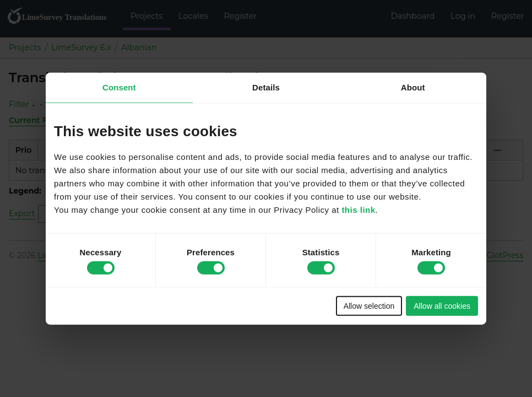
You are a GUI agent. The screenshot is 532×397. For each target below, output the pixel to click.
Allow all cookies (442, 305)
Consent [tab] (119, 87)
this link (358, 209)
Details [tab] (266, 87)
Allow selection (369, 305)
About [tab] (413, 87)
